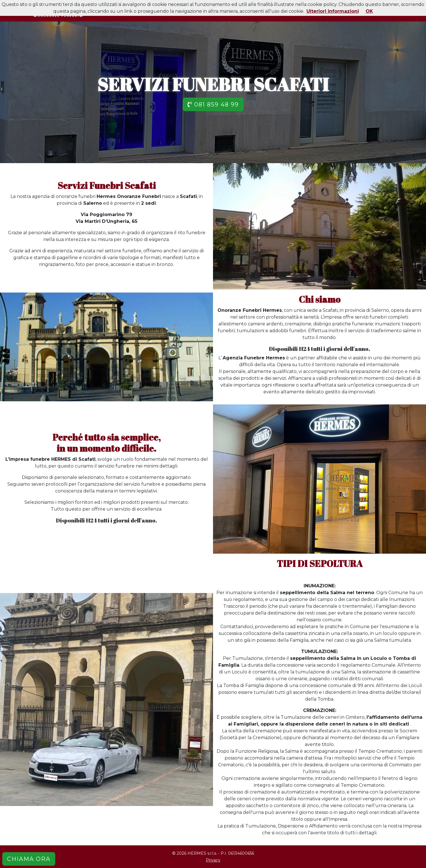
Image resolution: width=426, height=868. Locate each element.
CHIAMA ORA (29, 859)
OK (369, 11)
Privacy (213, 860)
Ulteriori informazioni (333, 11)
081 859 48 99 (213, 104)
